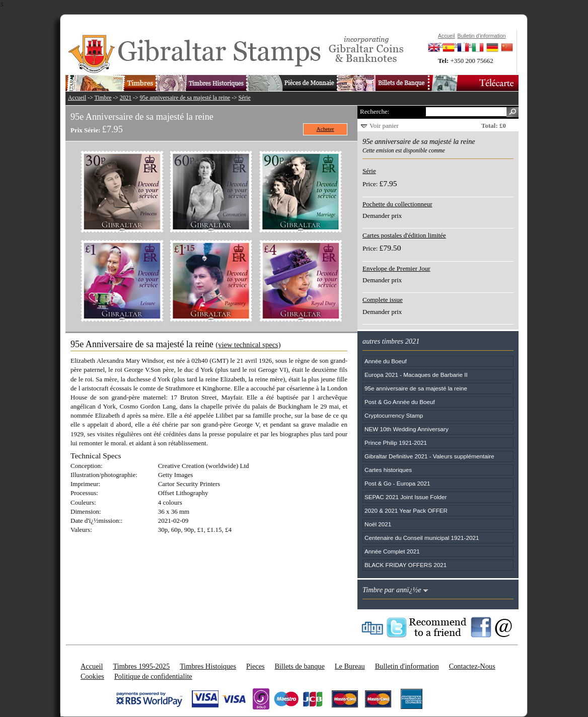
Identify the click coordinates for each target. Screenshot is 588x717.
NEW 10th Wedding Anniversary (407, 429)
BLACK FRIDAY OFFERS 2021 (406, 565)
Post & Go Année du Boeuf (400, 402)
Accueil (77, 98)
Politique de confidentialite (153, 676)
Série (245, 98)
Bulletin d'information (407, 666)
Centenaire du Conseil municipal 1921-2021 (422, 538)
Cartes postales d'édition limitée (404, 235)
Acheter (325, 129)
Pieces (255, 666)
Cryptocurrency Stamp (394, 415)
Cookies (92, 676)
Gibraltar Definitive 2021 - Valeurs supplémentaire (429, 456)
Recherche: (375, 111)
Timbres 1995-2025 (141, 666)
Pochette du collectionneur (397, 204)
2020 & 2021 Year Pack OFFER (406, 510)
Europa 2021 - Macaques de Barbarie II (416, 375)
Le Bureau (350, 666)
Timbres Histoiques (208, 666)
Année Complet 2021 (392, 551)
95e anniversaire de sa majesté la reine (185, 98)
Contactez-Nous (472, 666)
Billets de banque (300, 666)
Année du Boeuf (386, 361)
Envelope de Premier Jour (396, 268)
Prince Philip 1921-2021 (396, 443)
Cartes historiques (388, 470)
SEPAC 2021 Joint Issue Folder (406, 497)
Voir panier (384, 126)
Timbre (103, 98)
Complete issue (383, 300)
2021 (126, 98)
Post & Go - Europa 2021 (397, 483)
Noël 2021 (378, 524)
